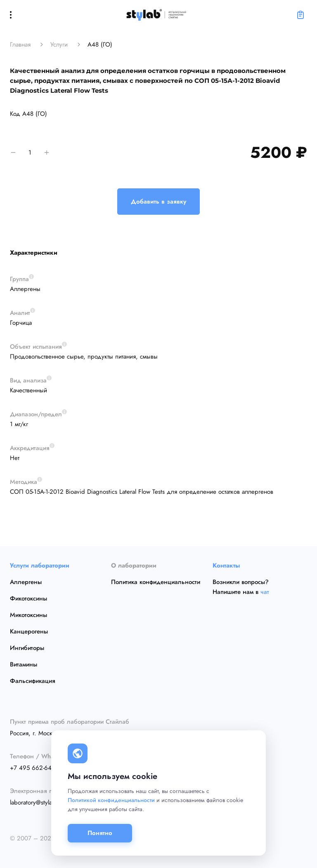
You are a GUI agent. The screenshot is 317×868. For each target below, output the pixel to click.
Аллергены (26, 582)
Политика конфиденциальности (156, 582)
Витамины (24, 664)
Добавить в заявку (158, 202)
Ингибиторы (27, 648)
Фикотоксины (28, 598)
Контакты (226, 565)
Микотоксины (28, 615)
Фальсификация (33, 681)
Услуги (59, 45)
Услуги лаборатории (40, 565)
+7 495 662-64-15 (34, 768)
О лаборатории (134, 565)
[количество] (30, 152)
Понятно (100, 833)
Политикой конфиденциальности (111, 800)
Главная (20, 45)
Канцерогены (29, 631)
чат (265, 592)
